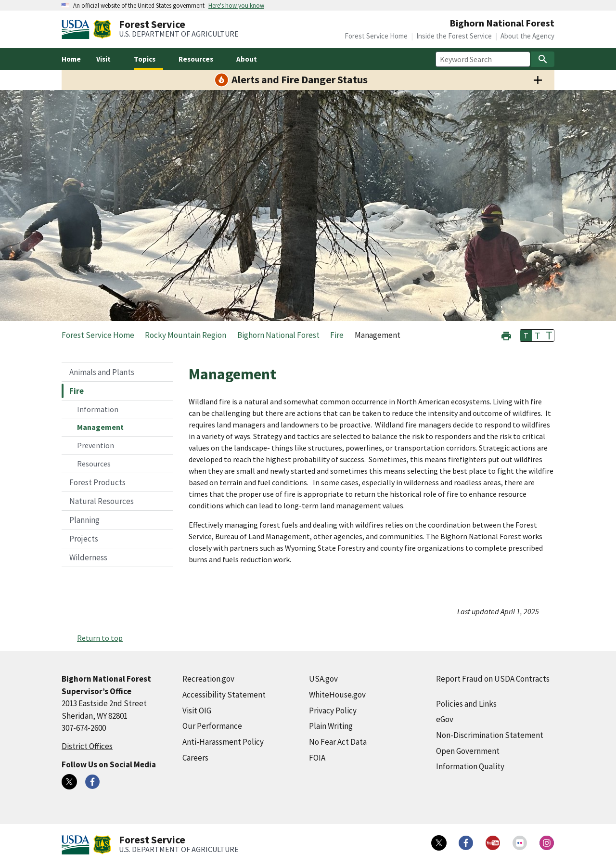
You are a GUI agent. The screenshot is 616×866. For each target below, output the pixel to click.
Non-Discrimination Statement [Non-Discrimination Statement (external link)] (490, 735)
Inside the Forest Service (454, 36)
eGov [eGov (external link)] (445, 719)
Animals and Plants (102, 372)
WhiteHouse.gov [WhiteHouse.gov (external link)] (337, 695)
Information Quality (470, 766)
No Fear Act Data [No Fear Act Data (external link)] (338, 742)
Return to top (100, 638)
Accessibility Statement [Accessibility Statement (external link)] (224, 695)
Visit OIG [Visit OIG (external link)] (197, 711)
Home (71, 59)
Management (100, 427)
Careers (195, 758)
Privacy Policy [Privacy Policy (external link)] (333, 711)
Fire (77, 391)
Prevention (96, 445)
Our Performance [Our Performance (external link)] (212, 726)
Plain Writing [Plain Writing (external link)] (331, 726)
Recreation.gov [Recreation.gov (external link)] (208, 679)
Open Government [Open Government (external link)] (468, 751)
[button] (506, 335)
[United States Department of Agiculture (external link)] (77, 29)
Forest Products (97, 482)
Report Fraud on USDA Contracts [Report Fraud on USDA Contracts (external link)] (493, 679)
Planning (84, 520)
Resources (94, 464)
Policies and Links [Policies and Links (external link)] (466, 704)
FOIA (317, 758)
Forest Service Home (376, 36)
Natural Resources (102, 501)
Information (98, 409)
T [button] (526, 336)
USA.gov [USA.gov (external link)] (323, 679)
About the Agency (527, 36)
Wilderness (88, 557)
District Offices (87, 746)
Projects (84, 539)
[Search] (543, 59)
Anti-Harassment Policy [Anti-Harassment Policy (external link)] (223, 742)
